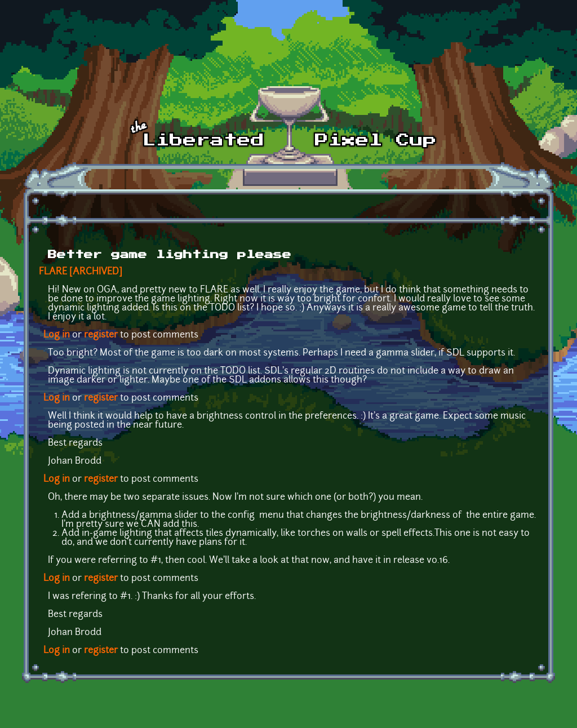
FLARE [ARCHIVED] (81, 272)
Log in (57, 335)
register (101, 335)
